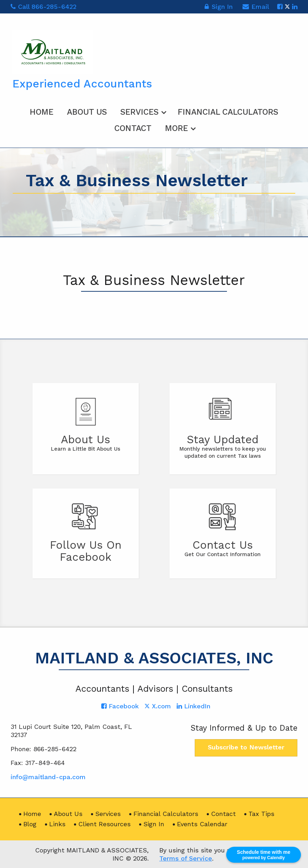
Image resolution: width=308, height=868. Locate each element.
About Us (87, 112)
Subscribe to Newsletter (246, 747)
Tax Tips (261, 814)
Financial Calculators (228, 112)
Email (256, 8)
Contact (133, 128)
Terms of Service (186, 858)
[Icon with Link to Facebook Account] (280, 7)
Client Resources (104, 824)
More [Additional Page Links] (176, 128)
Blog (30, 824)
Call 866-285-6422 (44, 7)
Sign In (218, 8)
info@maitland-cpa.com (48, 777)
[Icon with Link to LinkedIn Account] (295, 7)
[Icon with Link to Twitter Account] (287, 7)
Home (42, 112)
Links (57, 824)
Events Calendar (202, 824)
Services (139, 112)
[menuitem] (42, 111)
